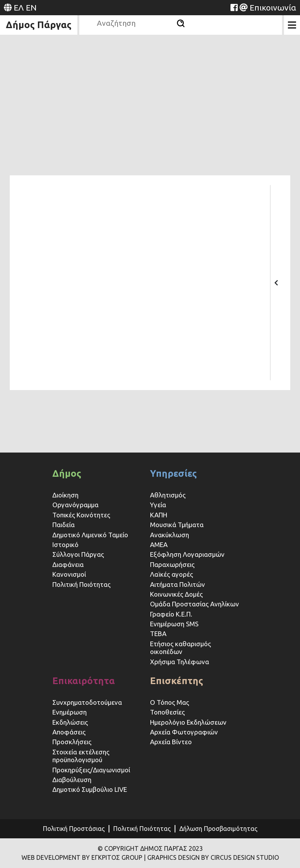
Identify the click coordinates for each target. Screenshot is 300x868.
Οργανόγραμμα (75, 505)
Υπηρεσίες (173, 473)
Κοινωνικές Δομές (176, 594)
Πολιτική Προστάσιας (74, 829)
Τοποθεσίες (167, 712)
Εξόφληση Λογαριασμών (187, 554)
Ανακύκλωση (170, 535)
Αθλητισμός (168, 495)
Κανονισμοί (69, 574)
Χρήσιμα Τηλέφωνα (179, 662)
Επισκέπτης (177, 681)
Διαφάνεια (68, 564)
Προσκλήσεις (72, 742)
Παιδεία (63, 525)
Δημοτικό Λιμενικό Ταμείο (90, 535)
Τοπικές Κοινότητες (81, 515)
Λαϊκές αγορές (171, 574)
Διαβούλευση (72, 780)
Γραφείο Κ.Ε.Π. (171, 614)
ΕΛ (19, 7)
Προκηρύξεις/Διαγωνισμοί (91, 770)
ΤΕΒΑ (158, 634)
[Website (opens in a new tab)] (234, 7)
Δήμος (67, 473)
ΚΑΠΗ (159, 515)
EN (31, 7)
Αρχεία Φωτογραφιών (184, 732)
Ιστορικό (65, 545)
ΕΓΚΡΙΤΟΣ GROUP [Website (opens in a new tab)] (117, 857)
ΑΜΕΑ (159, 545)
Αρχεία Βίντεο (171, 742)
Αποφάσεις (69, 732)
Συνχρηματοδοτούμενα (87, 702)
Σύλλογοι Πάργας (78, 554)
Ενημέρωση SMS (174, 624)
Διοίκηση (65, 495)
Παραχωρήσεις (173, 564)
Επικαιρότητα (84, 681)
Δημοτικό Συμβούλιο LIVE (90, 789)
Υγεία (158, 505)
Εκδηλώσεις (70, 722)
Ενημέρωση (70, 712)
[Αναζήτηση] (181, 23)
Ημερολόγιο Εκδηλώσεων (188, 722)
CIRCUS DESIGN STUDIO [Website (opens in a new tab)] (245, 857)
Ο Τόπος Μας (170, 702)
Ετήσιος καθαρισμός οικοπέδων (180, 648)
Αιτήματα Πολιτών (178, 584)
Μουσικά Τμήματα (177, 525)
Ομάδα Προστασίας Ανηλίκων (195, 604)
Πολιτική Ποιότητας (81, 584)
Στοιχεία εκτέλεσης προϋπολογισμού (81, 756)
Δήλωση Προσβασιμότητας (218, 829)
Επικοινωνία (273, 7)
